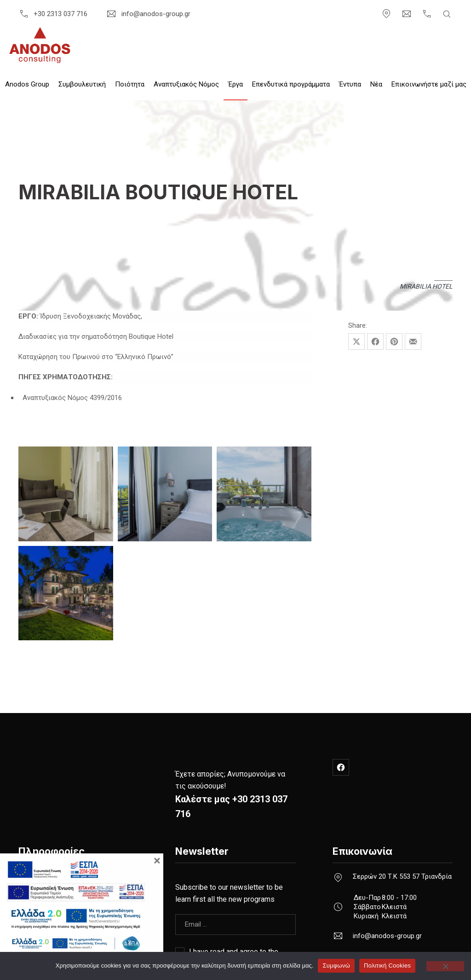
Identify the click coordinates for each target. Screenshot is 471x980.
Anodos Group (27, 84)
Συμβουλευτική (82, 84)
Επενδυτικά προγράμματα (291, 84)
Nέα (376, 84)
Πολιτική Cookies (387, 966)
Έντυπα (350, 84)
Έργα (235, 84)
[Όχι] (445, 966)
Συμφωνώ (336, 966)
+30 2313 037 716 (53, 14)
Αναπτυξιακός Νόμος (186, 84)
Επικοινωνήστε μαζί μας (429, 84)
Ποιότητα (130, 84)
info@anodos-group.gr (148, 14)
